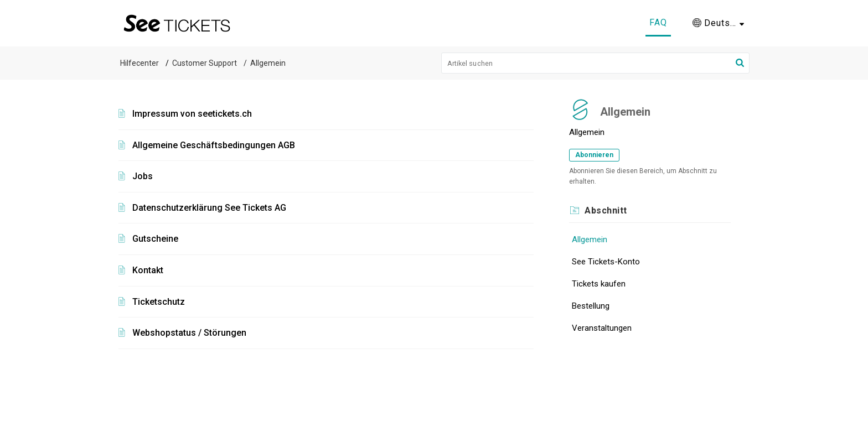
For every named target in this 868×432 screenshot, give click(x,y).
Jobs (143, 176)
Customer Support (205, 63)
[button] (718, 23)
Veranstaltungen (602, 328)
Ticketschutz (159, 302)
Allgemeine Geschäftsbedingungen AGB (214, 145)
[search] (596, 63)
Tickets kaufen (599, 284)
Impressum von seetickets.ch (192, 114)
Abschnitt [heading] (606, 210)
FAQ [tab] (658, 22)
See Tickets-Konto (606, 262)
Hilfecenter (139, 63)
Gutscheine (155, 239)
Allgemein (590, 240)
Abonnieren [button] (594, 155)
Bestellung (591, 306)
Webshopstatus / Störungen (189, 333)
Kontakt (148, 270)
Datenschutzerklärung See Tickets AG (209, 208)
